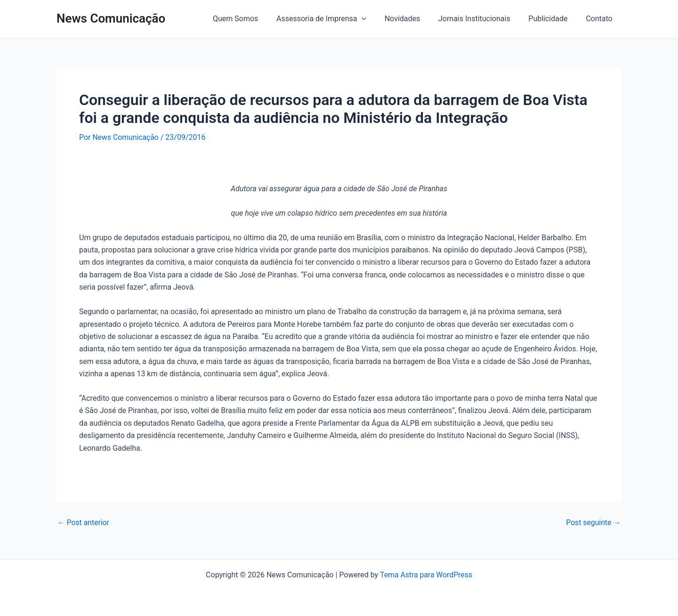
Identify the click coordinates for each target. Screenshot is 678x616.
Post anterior (84, 522)
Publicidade (553, 19)
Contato (601, 19)
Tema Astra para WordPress (426, 575)
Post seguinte (593, 522)
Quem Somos (253, 19)
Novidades (413, 19)
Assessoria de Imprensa (335, 19)
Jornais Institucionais (482, 19)
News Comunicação (111, 18)
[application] (376, 19)
